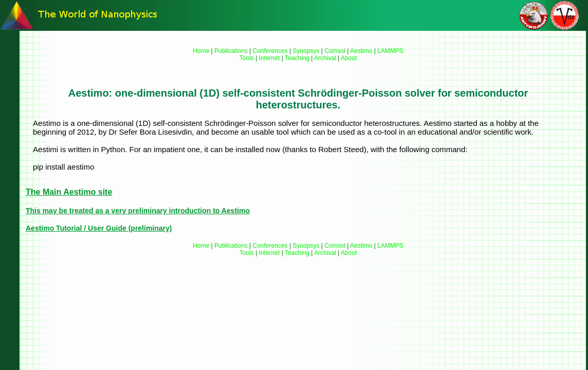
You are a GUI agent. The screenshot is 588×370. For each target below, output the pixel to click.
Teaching (297, 58)
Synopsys (306, 51)
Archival (325, 58)
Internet (270, 58)
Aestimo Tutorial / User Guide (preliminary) (99, 228)
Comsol (335, 51)
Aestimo (361, 51)
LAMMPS (390, 51)
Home (201, 51)
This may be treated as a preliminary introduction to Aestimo (138, 211)
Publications (231, 51)
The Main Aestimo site (69, 192)
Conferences (270, 51)
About (349, 58)
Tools (247, 58)
